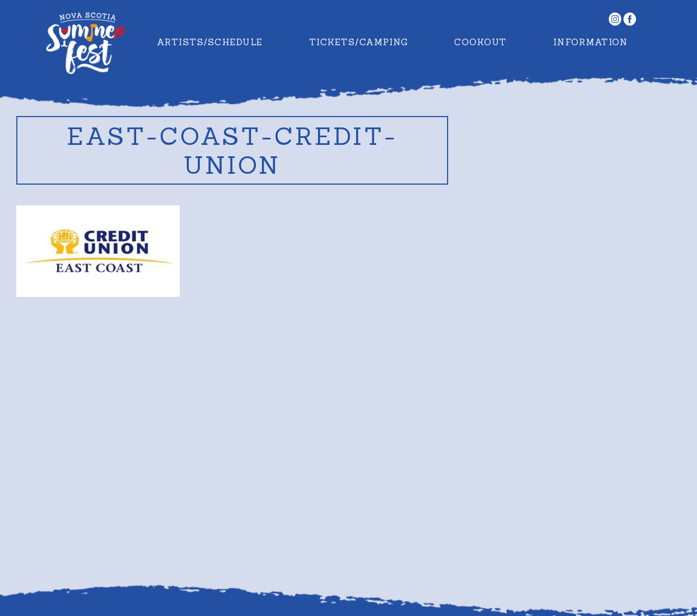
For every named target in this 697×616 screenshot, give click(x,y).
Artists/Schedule (210, 42)
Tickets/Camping (359, 42)
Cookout (481, 42)
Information (591, 42)
